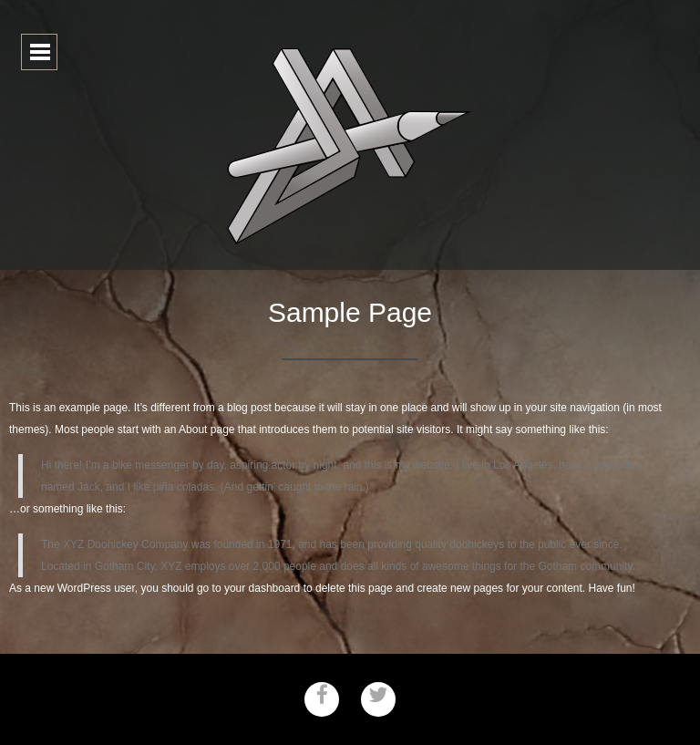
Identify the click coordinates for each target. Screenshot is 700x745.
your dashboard (262, 588)
